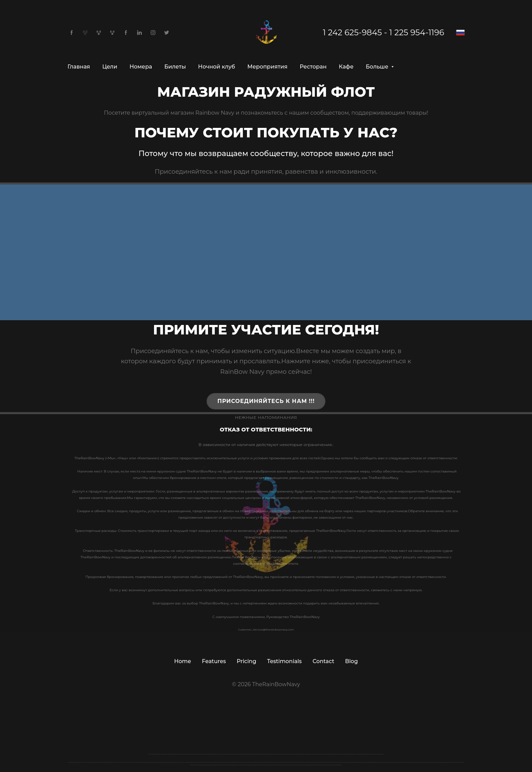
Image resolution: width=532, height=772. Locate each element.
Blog (351, 661)
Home (183, 661)
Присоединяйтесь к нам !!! (266, 401)
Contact (323, 661)
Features (214, 661)
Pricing (247, 661)
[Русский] (460, 33)
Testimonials (284, 661)
